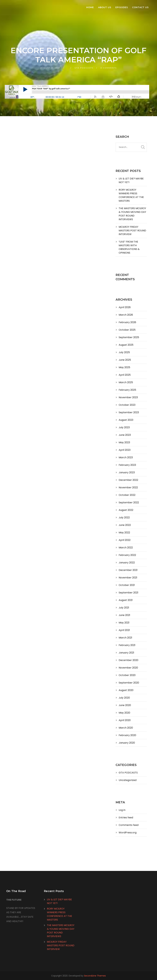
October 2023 (127, 405)
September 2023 (129, 412)
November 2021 (128, 578)
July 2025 (124, 352)
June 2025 (125, 360)
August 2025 (126, 345)
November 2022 (128, 487)
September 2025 (129, 337)
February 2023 (127, 465)
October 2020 (127, 675)
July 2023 (124, 427)
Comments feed (129, 825)
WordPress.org (128, 833)
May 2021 (124, 623)
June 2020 (125, 705)
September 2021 (128, 593)
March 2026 (126, 315)
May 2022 (124, 533)
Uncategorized (128, 780)
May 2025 (124, 367)
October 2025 (127, 330)
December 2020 (128, 660)
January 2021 (126, 653)
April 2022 (125, 540)
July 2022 (124, 518)
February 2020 (127, 735)
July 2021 (124, 608)
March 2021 (125, 638)
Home (90, 7)
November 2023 (128, 397)
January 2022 (127, 563)
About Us (105, 7)
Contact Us (140, 7)
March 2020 (126, 728)
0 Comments (108, 68)
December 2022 (128, 480)
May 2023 (124, 442)
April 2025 (125, 375)
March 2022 (126, 548)
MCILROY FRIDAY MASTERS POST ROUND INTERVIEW (132, 231)
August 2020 (126, 690)
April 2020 (125, 720)
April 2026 (125, 307)
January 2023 (127, 472)
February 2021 (127, 645)
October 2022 (127, 495)
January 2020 (127, 743)
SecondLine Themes (95, 976)
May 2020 (124, 713)
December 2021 (128, 570)
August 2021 (126, 600)
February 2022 (127, 555)
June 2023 (125, 435)
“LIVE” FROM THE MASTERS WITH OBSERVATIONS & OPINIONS (129, 247)
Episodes (122, 7)
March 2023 (126, 457)
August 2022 (126, 510)
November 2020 (128, 668)
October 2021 (127, 585)
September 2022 (129, 502)
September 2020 (129, 683)
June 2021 (124, 615)
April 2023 (125, 450)
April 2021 (124, 630)
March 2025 (126, 382)
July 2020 (124, 698)
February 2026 (127, 322)
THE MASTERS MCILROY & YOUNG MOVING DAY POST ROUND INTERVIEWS (132, 214)
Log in (122, 810)
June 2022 (125, 525)
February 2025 (127, 390)
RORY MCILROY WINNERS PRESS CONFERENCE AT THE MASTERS (131, 195)
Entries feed (126, 818)
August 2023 (126, 420)
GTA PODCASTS (84, 68)
